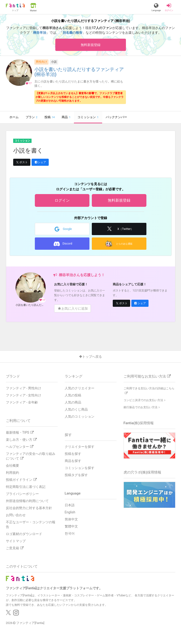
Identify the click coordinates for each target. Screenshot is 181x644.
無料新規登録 (91, 45)
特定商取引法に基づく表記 (26, 487)
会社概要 (12, 465)
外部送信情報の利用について (27, 501)
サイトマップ (16, 541)
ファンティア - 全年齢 (22, 402)
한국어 (70, 533)
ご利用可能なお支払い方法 (147, 376)
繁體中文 (71, 526)
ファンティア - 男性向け (24, 388)
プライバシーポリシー (22, 494)
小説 (54, 62)
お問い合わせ (16, 515)
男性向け (41, 62)
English (70, 512)
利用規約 (12, 473)
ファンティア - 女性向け (24, 395)
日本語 (70, 505)
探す (68, 435)
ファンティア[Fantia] (30, 623)
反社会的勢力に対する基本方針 (29, 508)
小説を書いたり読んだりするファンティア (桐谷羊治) (79, 72)
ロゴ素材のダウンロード (24, 534)
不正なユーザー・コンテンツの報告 (31, 524)
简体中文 (71, 519)
